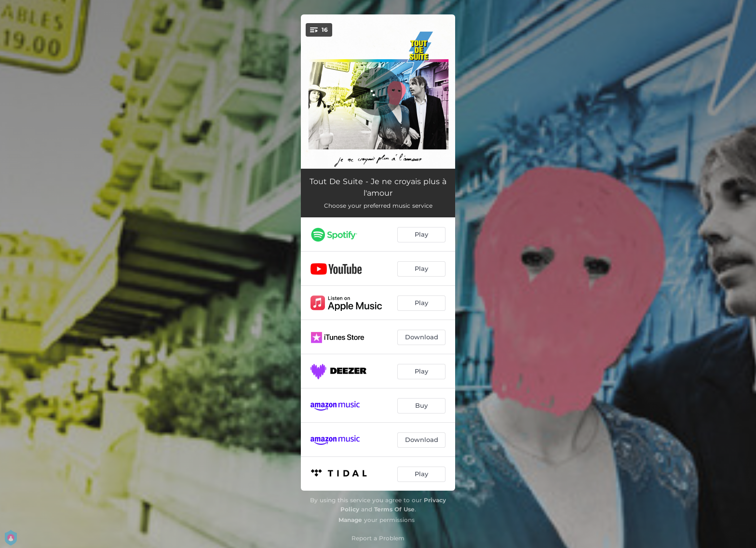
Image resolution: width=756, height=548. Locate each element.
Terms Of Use (394, 509)
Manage (350, 520)
